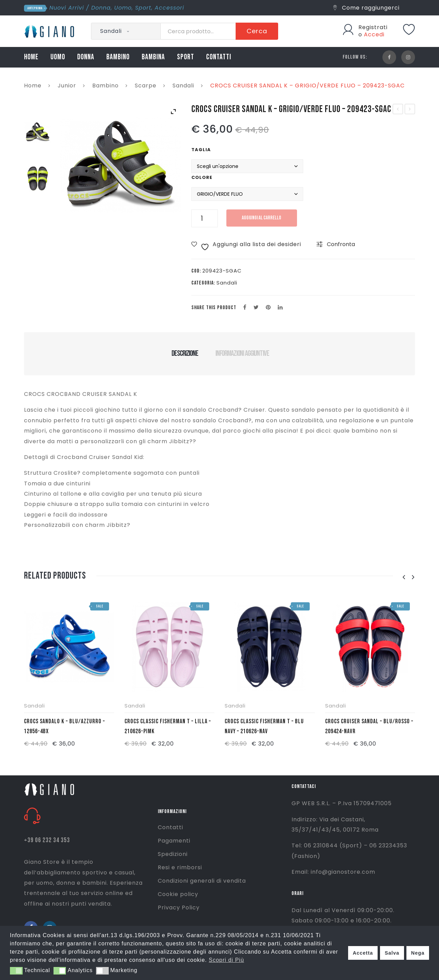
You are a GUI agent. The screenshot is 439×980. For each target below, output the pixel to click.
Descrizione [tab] (185, 353)
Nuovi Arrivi (67, 8)
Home (33, 86)
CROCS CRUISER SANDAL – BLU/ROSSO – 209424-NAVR (369, 726)
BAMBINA (153, 57)
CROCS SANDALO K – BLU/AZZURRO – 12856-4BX (64, 726)
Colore (202, 177)
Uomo (123, 8)
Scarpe (146, 86)
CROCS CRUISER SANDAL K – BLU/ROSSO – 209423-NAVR (398, 110)
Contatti (170, 827)
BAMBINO (118, 57)
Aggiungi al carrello (262, 218)
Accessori (169, 8)
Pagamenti (174, 841)
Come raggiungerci (366, 8)
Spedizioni (173, 854)
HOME (31, 57)
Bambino (105, 86)
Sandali (183, 86)
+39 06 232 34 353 (47, 840)
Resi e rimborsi (180, 867)
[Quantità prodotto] (205, 218)
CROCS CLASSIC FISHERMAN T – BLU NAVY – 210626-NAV (410, 110)
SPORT (186, 57)
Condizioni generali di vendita (202, 881)
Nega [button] (418, 953)
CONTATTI (219, 57)
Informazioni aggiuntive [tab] (242, 353)
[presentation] (404, 577)
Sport (143, 8)
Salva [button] (392, 953)
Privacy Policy (179, 908)
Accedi (374, 34)
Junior (67, 86)
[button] (16, 971)
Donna (101, 8)
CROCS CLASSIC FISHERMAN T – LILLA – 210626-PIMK (168, 726)
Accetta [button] (363, 953)
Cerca (257, 31)
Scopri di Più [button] (227, 960)
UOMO (58, 57)
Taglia (201, 150)
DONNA (86, 57)
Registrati (373, 27)
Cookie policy (178, 894)
